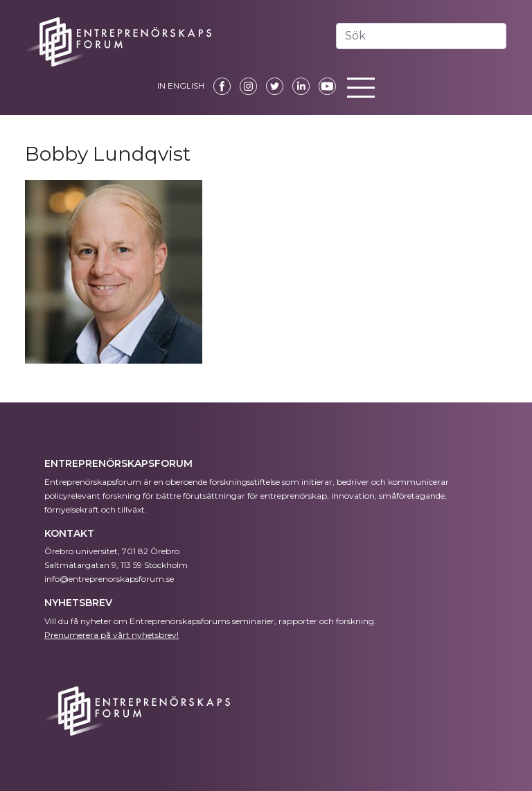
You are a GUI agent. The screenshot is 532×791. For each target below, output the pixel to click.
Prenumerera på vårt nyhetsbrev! (112, 635)
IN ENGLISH (181, 86)
